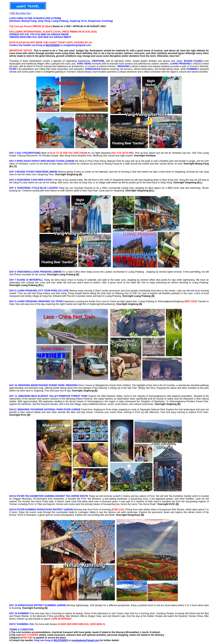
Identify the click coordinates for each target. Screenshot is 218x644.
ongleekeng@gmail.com (86, 640)
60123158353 (53, 45)
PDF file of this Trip (20, 13)
